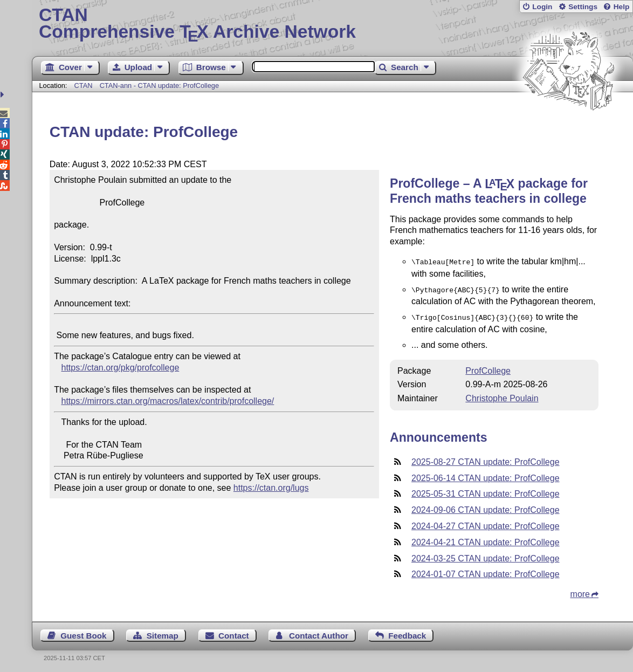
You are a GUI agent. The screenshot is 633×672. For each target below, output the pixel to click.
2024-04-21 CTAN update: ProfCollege (486, 539)
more (580, 591)
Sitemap (163, 632)
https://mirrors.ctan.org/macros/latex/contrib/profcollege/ (167, 401)
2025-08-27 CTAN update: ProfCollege (486, 459)
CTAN (84, 85)
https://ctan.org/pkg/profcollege (120, 368)
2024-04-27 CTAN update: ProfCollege (486, 523)
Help (622, 7)
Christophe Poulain (502, 395)
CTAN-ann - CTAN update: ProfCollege (159, 85)
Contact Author (319, 632)
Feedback (407, 632)
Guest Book (83, 632)
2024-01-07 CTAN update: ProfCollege (486, 571)
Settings (583, 7)
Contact (234, 632)
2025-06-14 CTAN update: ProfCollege (486, 475)
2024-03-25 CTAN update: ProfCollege (486, 555)
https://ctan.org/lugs (271, 488)
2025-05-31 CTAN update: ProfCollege (486, 491)
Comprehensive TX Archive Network (332, 24)
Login (542, 7)
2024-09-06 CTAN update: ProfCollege (486, 507)
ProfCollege (488, 368)
